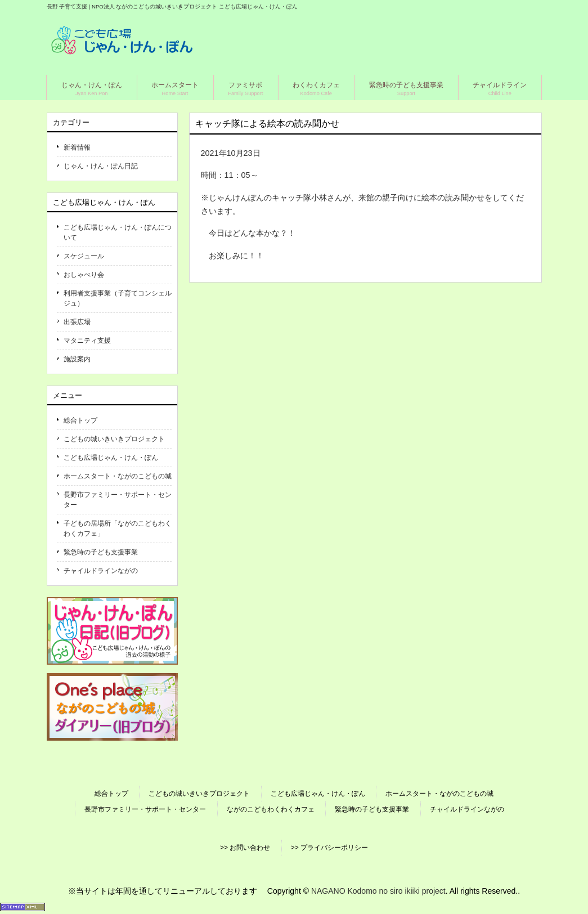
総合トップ (80, 420)
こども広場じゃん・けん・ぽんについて (118, 232)
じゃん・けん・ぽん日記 (101, 166)
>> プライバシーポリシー (329, 848)
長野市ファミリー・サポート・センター (118, 500)
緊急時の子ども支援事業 (101, 552)
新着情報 (77, 147)
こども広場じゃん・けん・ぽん (111, 458)
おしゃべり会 (84, 275)
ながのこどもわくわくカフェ (271, 809)
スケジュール (84, 256)
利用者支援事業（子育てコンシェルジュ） (118, 298)
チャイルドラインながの (101, 571)
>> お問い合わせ (245, 848)
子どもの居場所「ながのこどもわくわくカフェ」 (118, 528)
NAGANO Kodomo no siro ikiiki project (378, 891)
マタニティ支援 (87, 340)
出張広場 (77, 322)
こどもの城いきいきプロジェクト (114, 439)
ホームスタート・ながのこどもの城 (118, 476)
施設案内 (77, 359)
